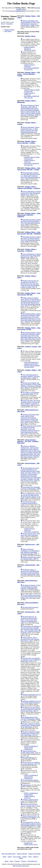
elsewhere (10, 24)
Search (10, 857)
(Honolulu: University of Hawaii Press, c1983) (31, 488)
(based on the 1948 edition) (30, 725)
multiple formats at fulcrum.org (30, 48)
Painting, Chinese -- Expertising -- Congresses (27, 250)
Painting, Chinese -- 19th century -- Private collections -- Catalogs (28, 74)
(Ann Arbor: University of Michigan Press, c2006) (31, 588)
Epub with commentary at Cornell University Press (31, 363)
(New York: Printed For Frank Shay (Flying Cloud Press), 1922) (31, 709)
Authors (25, 857)
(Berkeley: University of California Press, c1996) (30, 376)
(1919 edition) (30, 817)
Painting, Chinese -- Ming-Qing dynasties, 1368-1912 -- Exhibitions (29, 215)
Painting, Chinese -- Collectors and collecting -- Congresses (29, 187)
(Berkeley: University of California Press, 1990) (30, 403)
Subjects (36, 857)
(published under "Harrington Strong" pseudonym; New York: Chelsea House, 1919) (30, 572)
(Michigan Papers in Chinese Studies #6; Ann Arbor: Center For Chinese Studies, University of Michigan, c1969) (31, 110)
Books (7, 861)
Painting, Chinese (9, 30)
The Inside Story (33, 861)
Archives (24, 861)
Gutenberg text (28, 749)
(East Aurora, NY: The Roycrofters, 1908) (31, 558)
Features (17, 861)
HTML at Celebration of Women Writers (31, 747)
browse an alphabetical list (17, 11)
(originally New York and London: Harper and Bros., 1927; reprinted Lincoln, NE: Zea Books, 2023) (31, 629)
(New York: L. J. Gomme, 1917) (29, 805)
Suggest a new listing (34, 854)
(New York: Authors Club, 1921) (31, 596)
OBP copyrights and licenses (21, 866)
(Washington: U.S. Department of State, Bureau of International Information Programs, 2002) (30, 552)
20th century (8, 31)
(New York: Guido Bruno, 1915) (30, 733)
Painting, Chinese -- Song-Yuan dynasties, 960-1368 (29, 294)
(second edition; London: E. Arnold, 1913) (30, 284)
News (12, 861)
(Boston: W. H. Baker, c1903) (31, 496)
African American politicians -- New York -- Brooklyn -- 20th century (28, 441)
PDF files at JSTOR (30, 50)
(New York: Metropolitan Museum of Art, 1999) (31, 193)
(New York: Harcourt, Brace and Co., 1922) (30, 639)
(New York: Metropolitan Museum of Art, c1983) (30, 176)
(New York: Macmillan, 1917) (30, 763)
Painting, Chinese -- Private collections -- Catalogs (27, 142)
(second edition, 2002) (30, 393)
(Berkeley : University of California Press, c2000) (31, 385)
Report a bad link (22, 854)
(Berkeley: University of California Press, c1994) (30, 23)
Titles (30, 857)
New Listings (17, 857)
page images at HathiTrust (32, 532)
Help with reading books (9, 854)
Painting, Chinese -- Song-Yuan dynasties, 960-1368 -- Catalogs (29, 169)
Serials (21, 858)
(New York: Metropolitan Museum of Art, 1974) (31, 302)
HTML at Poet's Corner (31, 844)
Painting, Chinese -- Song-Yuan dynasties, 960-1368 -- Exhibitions (29, 233)
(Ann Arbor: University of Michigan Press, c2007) (30, 418)
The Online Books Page (21, 3)
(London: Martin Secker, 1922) (29, 752)
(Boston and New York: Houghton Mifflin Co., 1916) (31, 824)
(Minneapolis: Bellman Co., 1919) (30, 719)
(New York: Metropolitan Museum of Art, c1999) (30, 130)
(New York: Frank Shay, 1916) (30, 535)
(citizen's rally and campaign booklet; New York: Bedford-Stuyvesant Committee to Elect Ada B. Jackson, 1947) (31, 452)
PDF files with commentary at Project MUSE (32, 366)
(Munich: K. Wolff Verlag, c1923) (31, 660)
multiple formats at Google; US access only (32, 91)
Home (4, 857)
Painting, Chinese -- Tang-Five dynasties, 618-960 (29, 329)
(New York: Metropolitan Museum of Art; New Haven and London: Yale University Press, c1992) (31, 318)
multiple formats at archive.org (30, 66)
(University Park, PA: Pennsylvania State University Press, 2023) (31, 430)
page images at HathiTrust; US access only (32, 69)
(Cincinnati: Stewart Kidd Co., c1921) (29, 503)
